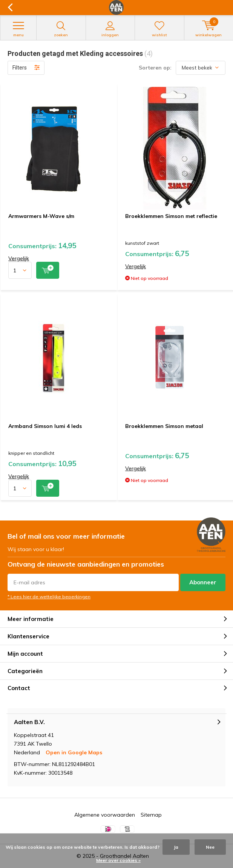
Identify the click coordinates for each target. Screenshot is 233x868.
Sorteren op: (155, 68)
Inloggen (110, 29)
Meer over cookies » (118, 860)
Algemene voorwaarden (105, 815)
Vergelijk (19, 258)
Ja (176, 847)
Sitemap (151, 815)
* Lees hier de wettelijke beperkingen (49, 597)
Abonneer (203, 582)
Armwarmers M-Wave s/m (41, 216)
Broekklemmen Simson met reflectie (171, 216)
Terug (10, 8)
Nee (210, 847)
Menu (18, 29)
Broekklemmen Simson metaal (164, 426)
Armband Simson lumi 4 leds (45, 426)
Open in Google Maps (74, 752)
